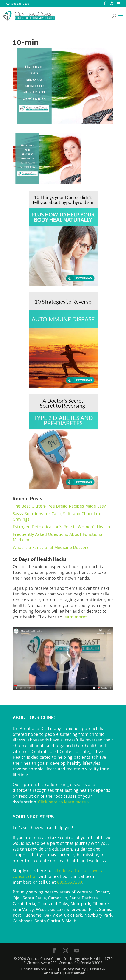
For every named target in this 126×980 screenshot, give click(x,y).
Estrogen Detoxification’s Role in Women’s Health (61, 527)
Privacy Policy (73, 969)
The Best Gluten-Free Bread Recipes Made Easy (59, 506)
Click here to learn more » (64, 802)
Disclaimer (75, 973)
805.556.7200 (70, 882)
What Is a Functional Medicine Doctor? (51, 547)
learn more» (75, 617)
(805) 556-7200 (19, 4)
